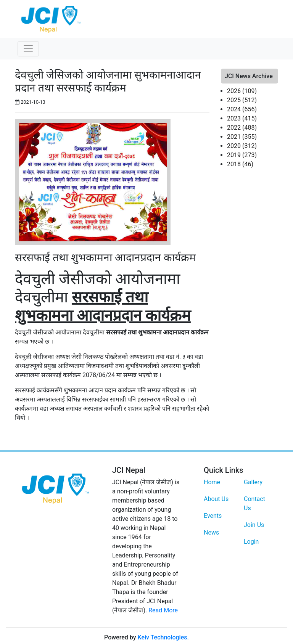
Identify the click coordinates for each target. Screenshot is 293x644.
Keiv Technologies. (163, 637)
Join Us (254, 525)
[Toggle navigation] (28, 49)
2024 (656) (242, 109)
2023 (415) (242, 118)
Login (251, 542)
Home (212, 482)
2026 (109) (242, 91)
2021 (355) (242, 137)
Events (213, 516)
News (211, 532)
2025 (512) (242, 100)
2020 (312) (242, 146)
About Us (216, 499)
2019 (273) (242, 155)
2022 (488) (242, 128)
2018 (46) (240, 164)
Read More (163, 610)
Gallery (253, 482)
